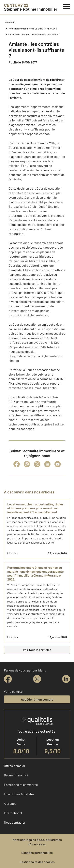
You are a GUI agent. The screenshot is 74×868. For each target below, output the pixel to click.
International (13, 813)
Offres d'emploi (14, 766)
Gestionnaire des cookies (37, 862)
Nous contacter (15, 822)
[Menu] (67, 6)
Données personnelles (37, 853)
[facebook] (8, 679)
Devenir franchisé (16, 775)
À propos (10, 803)
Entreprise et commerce (21, 785)
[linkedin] (66, 679)
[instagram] (37, 679)
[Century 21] (31, 7)
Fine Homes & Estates (19, 794)
